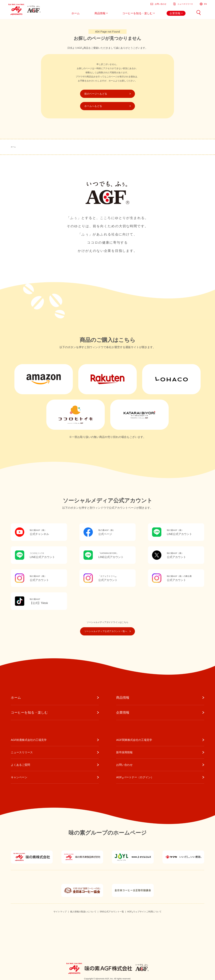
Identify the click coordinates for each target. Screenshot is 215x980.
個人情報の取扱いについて (83, 912)
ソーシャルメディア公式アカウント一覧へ (107, 631)
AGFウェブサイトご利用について (144, 912)
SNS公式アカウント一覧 (112, 912)
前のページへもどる (107, 94)
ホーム (13, 147)
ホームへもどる (107, 106)
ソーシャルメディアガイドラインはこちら (107, 622)
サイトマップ (60, 912)
